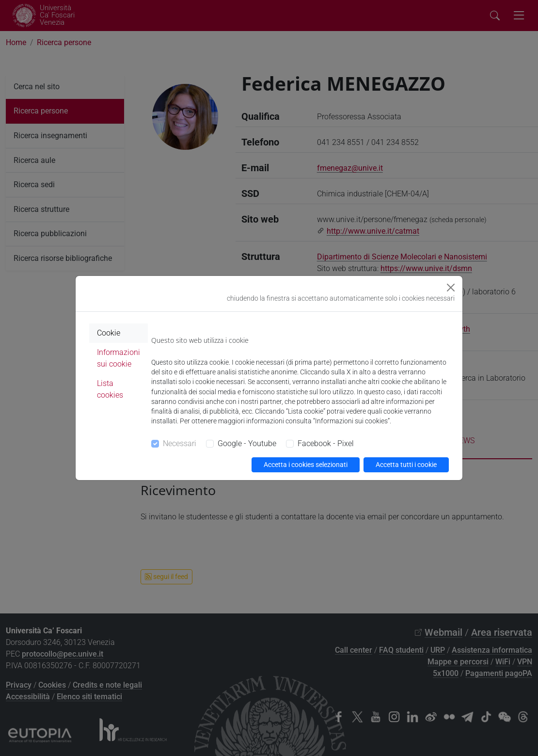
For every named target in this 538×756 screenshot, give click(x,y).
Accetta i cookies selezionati (306, 465)
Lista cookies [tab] (110, 389)
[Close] (451, 288)
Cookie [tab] (109, 333)
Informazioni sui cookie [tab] (119, 358)
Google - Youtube (247, 443)
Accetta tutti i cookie (406, 465)
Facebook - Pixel (326, 443)
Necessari (180, 443)
